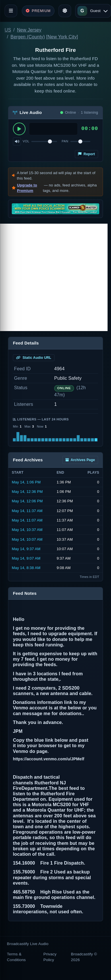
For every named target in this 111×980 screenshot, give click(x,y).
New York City (62, 37)
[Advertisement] (54, 277)
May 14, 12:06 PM (27, 501)
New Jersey (29, 30)
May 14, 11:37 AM (27, 511)
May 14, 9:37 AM (26, 549)
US (8, 30)
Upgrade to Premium (27, 188)
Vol (26, 141)
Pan (65, 141)
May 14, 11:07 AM (27, 520)
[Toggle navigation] (11, 11)
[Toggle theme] (65, 11)
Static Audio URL (34, 358)
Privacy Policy (50, 957)
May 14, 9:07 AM (26, 558)
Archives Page (80, 460)
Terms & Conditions (16, 957)
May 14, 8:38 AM (26, 568)
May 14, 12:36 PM (27, 492)
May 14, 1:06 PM (26, 482)
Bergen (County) (28, 37)
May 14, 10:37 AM (27, 530)
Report (86, 154)
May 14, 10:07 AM (27, 539)
